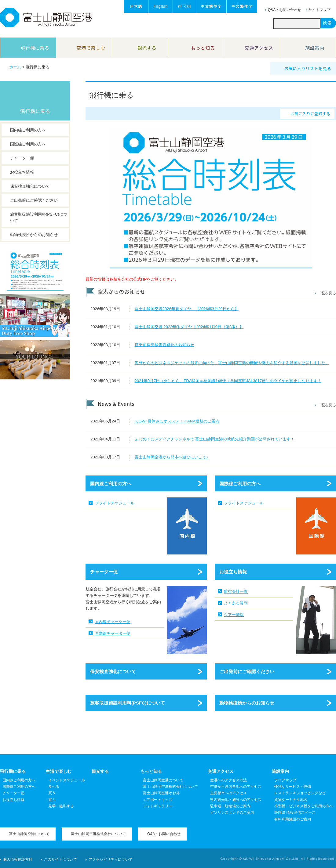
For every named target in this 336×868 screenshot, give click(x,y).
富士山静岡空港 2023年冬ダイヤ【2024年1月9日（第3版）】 (189, 327)
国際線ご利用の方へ (240, 484)
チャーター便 (104, 572)
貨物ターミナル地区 (291, 800)
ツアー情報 (234, 615)
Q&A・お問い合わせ (285, 10)
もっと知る (151, 771)
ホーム (15, 67)
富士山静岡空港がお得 (161, 793)
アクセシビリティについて (111, 859)
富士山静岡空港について (163, 780)
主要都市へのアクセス (228, 793)
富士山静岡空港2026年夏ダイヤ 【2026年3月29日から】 (187, 309)
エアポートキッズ (158, 800)
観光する (100, 771)
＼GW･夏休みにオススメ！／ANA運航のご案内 (177, 421)
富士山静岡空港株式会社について (170, 787)
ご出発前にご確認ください (247, 671)
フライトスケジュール (115, 503)
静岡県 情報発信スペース (295, 812)
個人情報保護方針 (18, 859)
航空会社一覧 (236, 592)
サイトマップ (320, 10)
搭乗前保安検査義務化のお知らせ (164, 345)
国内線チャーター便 (113, 622)
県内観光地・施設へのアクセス (236, 800)
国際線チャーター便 (113, 633)
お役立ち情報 (233, 572)
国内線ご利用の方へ (111, 484)
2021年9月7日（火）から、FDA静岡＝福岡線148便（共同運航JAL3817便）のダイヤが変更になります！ (228, 381)
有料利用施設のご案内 (293, 819)
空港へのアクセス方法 (228, 780)
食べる (54, 787)
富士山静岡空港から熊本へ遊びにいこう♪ (172, 457)
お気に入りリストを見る (308, 68)
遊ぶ (52, 800)
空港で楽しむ (59, 771)
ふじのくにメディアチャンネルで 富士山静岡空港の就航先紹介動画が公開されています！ (215, 439)
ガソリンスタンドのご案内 (232, 812)
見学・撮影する (61, 806)
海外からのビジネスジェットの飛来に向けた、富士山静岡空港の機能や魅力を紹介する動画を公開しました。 (232, 363)
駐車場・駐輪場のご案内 (230, 806)
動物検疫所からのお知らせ (247, 703)
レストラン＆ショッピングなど (300, 793)
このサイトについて (60, 859)
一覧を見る (327, 293)
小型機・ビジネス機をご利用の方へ (304, 806)
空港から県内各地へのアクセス (236, 787)
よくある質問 (236, 603)
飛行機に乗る (35, 111)
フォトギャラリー (158, 806)
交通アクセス (221, 771)
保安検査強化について (113, 671)
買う (52, 793)
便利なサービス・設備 (293, 787)
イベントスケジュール (67, 780)
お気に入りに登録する (310, 114)
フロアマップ (285, 780)
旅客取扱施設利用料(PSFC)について (128, 703)
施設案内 (280, 771)
